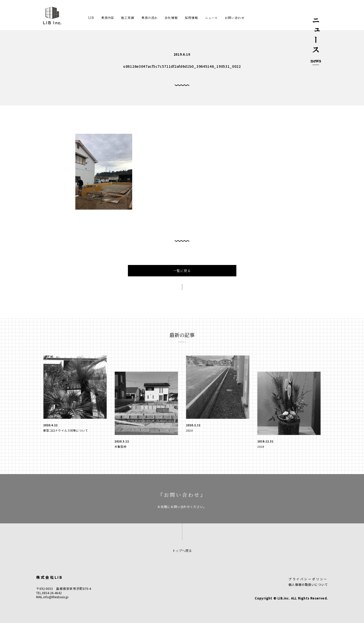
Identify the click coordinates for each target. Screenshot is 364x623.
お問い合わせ (234, 18)
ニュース (211, 18)
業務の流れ (150, 18)
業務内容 (108, 18)
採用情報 (191, 18)
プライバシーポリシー (308, 579)
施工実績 (128, 18)
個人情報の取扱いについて (308, 585)
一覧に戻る (182, 271)
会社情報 (171, 18)
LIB (91, 18)
